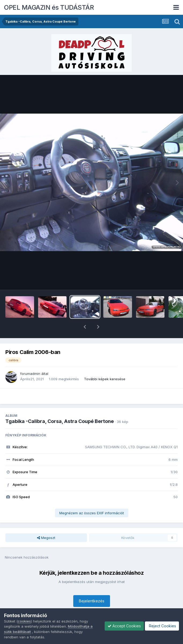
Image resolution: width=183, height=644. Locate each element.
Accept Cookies (124, 626)
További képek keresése (105, 365)
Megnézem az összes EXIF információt (92, 499)
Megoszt (46, 524)
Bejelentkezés (92, 587)
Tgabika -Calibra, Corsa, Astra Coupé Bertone (60, 407)
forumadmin (30, 360)
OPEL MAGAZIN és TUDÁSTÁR (49, 7)
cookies (24, 621)
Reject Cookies (162, 626)
